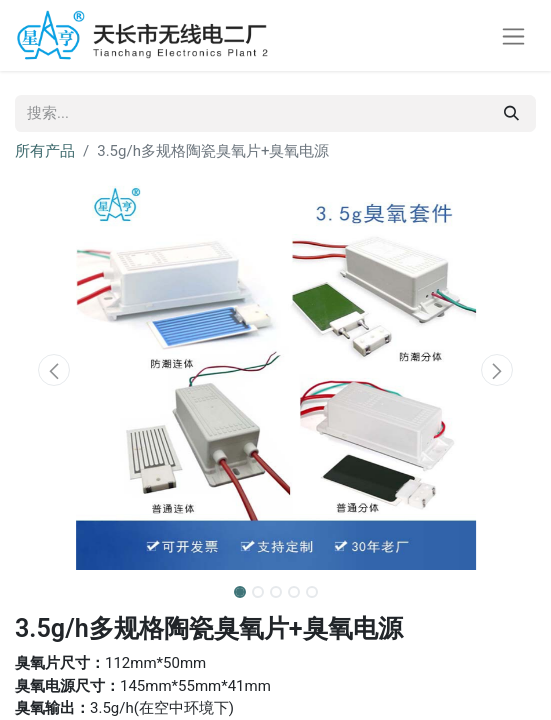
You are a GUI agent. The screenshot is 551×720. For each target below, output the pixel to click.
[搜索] (511, 113)
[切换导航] (513, 35)
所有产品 (45, 151)
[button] (54, 370)
